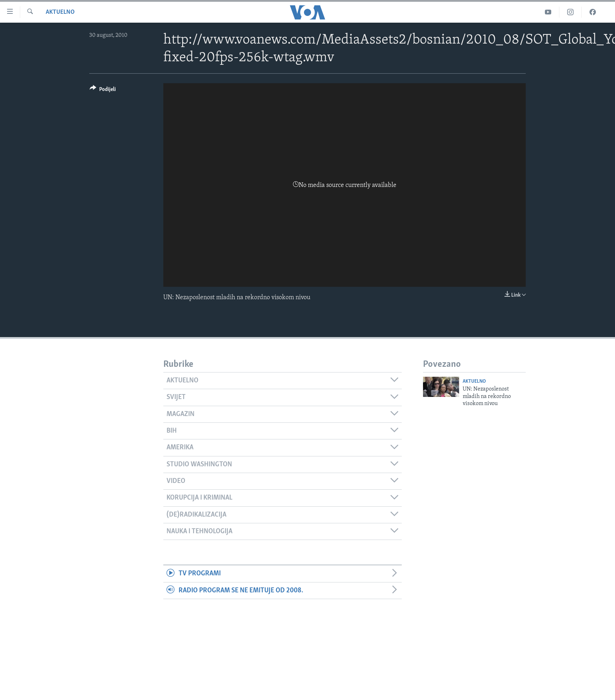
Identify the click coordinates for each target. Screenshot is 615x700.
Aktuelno (60, 12)
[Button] (103, 90)
